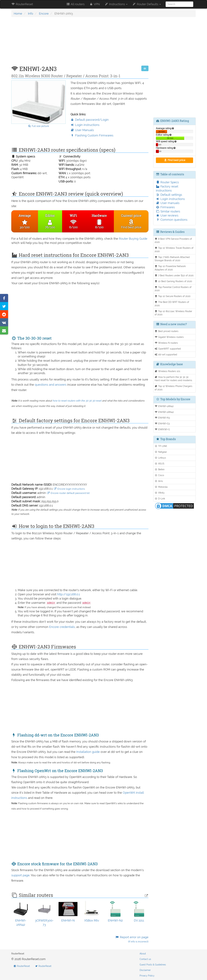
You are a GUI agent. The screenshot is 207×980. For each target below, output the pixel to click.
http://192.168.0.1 (68, 594)
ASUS (160, 464)
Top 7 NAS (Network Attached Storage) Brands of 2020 (172, 259)
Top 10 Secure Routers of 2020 (173, 296)
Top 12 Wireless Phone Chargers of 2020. (174, 388)
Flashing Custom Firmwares (92, 135)
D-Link (160, 499)
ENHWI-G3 (162, 423)
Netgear (161, 452)
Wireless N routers (166, 343)
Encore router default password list (68, 493)
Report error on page (132, 939)
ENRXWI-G (162, 429)
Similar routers (168, 211)
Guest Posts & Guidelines (153, 965)
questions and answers (51, 385)
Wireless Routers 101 (167, 371)
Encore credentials (62, 627)
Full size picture (38, 126)
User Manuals (82, 130)
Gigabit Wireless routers (169, 337)
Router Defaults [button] (147, 4)
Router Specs (167, 182)
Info (31, 14)
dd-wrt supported (166, 354)
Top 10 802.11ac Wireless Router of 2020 (173, 313)
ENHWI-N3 (162, 418)
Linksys (160, 458)
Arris (159, 481)
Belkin (160, 469)
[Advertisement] (80, 43)
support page (20, 875)
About (143, 954)
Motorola (161, 487)
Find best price (174, 160)
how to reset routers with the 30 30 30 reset (77, 401)
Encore (44, 14)
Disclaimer (145, 970)
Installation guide (88, 752)
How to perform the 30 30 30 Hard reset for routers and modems (173, 379)
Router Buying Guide (133, 239)
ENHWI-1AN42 (164, 406)
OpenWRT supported (168, 349)
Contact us (145, 959)
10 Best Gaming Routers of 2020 (173, 281)
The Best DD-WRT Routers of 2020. (172, 304)
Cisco (159, 475)
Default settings (169, 195)
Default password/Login (90, 120)
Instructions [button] (116, 4)
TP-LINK (161, 446)
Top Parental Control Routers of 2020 (173, 289)
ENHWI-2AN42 (164, 412)
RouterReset (22, 4)
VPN (95, 4)
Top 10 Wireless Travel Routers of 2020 (174, 250)
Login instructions (85, 125)
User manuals (168, 203)
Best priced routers (167, 331)
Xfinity (160, 493)
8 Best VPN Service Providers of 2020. (173, 240)
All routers (75, 4)
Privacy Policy (147, 976)
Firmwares (165, 207)
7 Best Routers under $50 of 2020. (174, 275)
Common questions (172, 220)
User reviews (167, 215)
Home (18, 14)
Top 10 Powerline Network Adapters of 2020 (170, 268)
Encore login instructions (69, 489)
